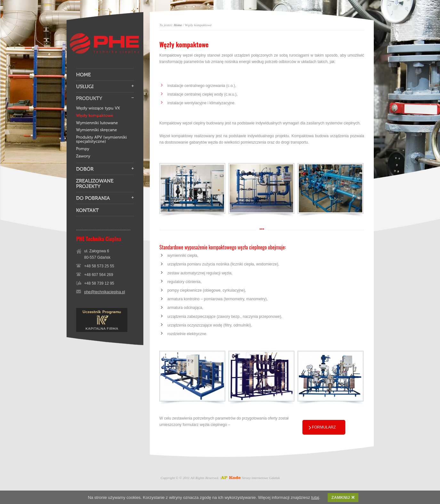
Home (178, 25)
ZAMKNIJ (343, 497)
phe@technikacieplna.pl (105, 292)
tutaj (315, 497)
